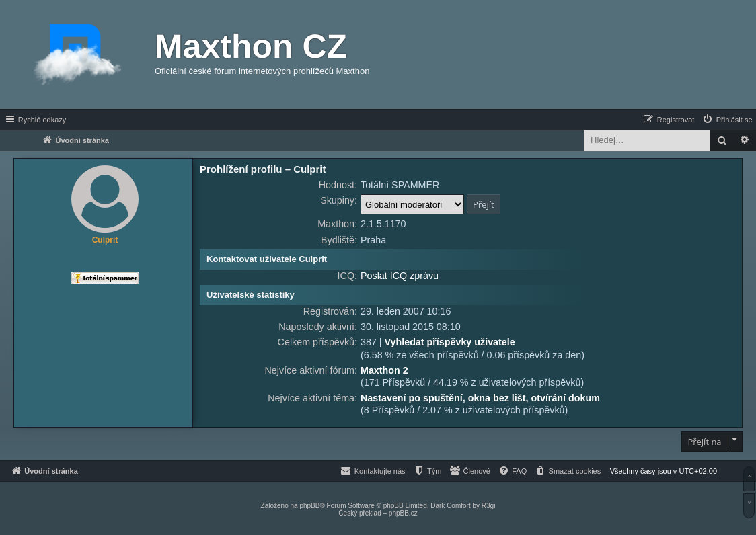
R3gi (489, 506)
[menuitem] (727, 120)
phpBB (309, 506)
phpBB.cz (403, 513)
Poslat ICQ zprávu (400, 276)
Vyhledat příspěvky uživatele (450, 342)
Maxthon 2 (384, 370)
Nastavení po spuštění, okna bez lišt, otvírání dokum (480, 398)
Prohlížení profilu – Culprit (263, 169)
